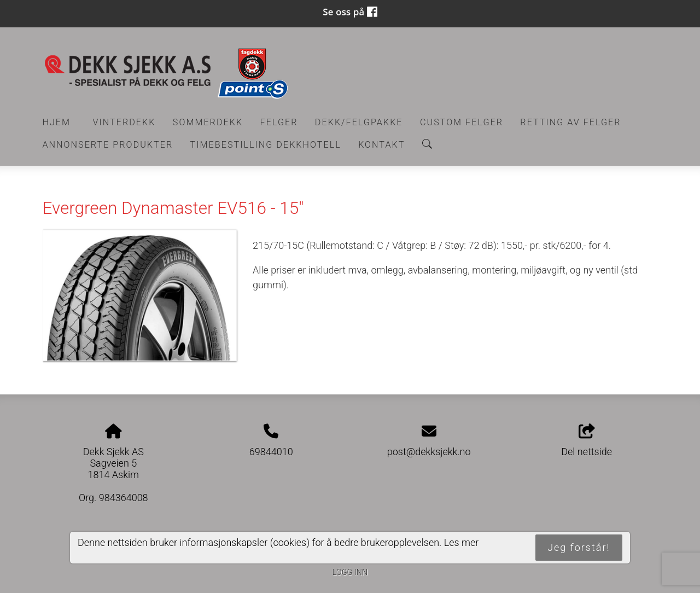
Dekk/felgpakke (359, 122)
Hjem (57, 122)
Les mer (462, 542)
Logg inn (350, 572)
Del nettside (587, 441)
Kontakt (381, 145)
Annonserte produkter (108, 145)
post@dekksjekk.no (429, 452)
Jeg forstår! (579, 547)
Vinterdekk (124, 122)
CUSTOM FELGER (462, 122)
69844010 (271, 452)
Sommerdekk (208, 122)
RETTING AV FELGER (570, 122)
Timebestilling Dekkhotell (266, 145)
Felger (279, 122)
